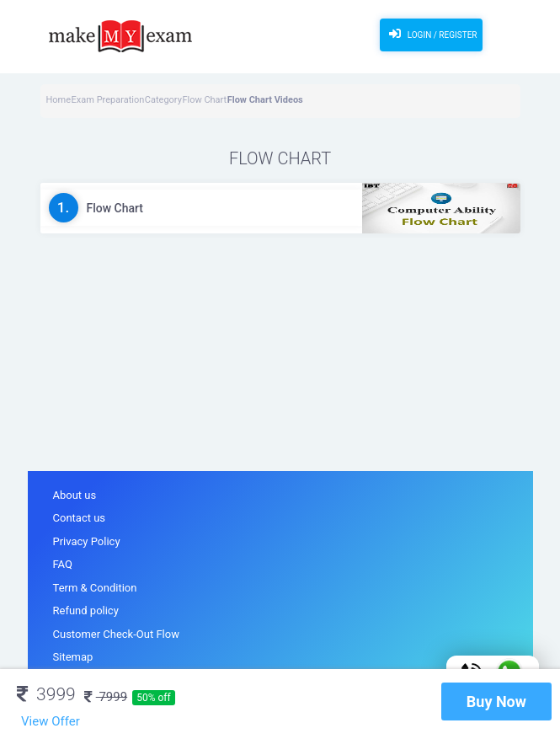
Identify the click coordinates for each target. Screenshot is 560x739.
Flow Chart (204, 100)
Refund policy (86, 610)
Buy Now (496, 702)
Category (163, 100)
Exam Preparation (108, 100)
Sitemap (73, 657)
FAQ (63, 564)
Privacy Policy (87, 541)
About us (75, 495)
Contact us (80, 518)
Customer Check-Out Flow (116, 634)
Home (59, 100)
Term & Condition (95, 588)
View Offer (51, 721)
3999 (46, 694)
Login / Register (431, 34)
